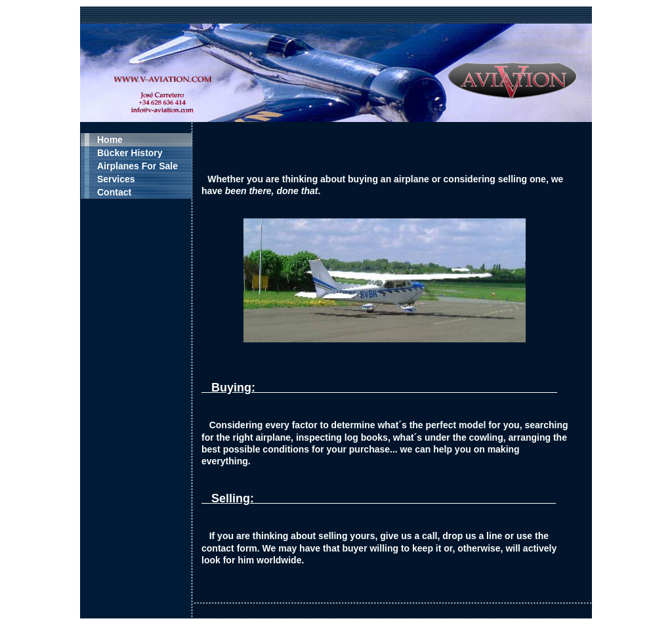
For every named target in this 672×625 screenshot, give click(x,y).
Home (110, 140)
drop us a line (472, 536)
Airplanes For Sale (137, 166)
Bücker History (130, 153)
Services (116, 179)
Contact (114, 192)
